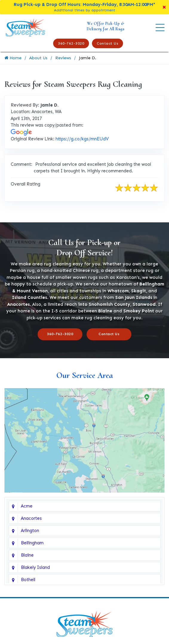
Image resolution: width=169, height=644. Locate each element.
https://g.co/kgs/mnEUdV (82, 139)
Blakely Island (35, 567)
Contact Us (107, 43)
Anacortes (31, 518)
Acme (27, 506)
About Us (38, 58)
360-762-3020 (71, 43)
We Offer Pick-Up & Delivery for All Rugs (106, 26)
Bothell (28, 580)
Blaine (27, 555)
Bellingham (32, 543)
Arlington (30, 531)
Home (13, 58)
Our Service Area (85, 375)
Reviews (63, 58)
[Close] (164, 7)
